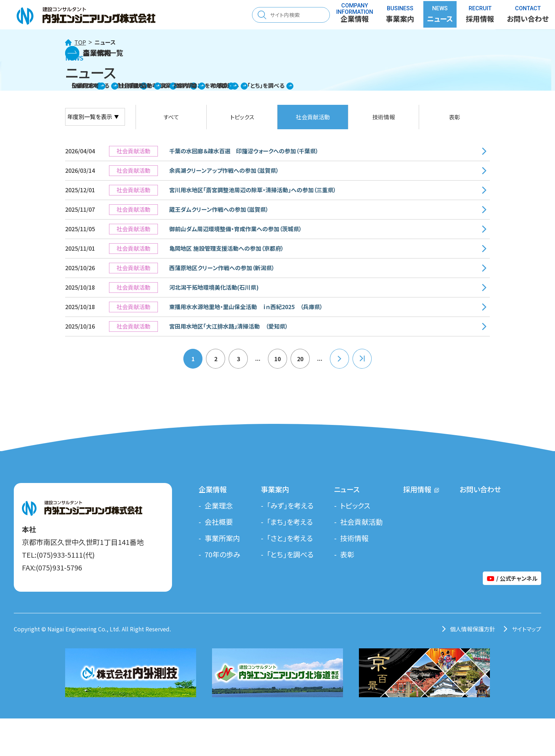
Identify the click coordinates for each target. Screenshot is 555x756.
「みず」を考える (290, 505)
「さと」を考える (290, 538)
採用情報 (480, 16)
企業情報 (213, 489)
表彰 (454, 117)
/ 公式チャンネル (512, 578)
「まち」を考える (290, 522)
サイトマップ (527, 629)
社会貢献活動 (313, 117)
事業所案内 (222, 538)
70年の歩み (222, 554)
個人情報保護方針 (473, 629)
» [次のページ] (339, 359)
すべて (171, 117)
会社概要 (219, 522)
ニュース (347, 489)
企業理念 (219, 505)
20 (300, 359)
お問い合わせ (480, 489)
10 (277, 359)
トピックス (242, 117)
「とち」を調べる (290, 554)
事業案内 (275, 489)
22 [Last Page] (362, 359)
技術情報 (384, 117)
